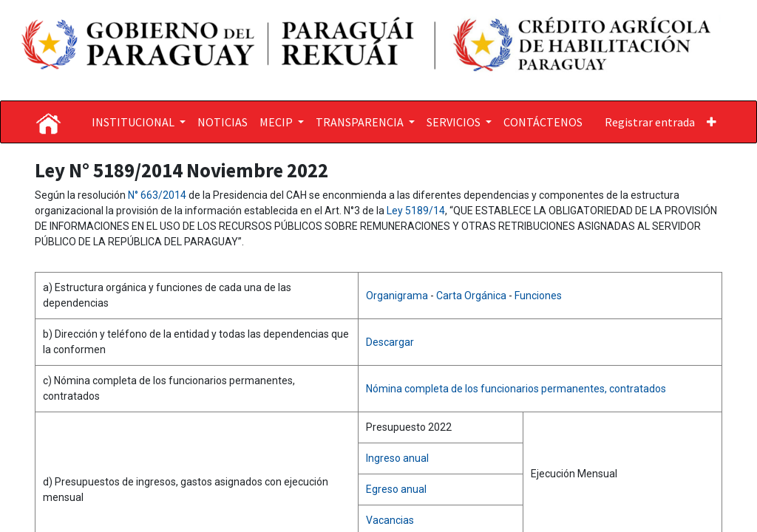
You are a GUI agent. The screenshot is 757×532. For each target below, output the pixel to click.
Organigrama (398, 296)
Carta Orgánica (472, 296)
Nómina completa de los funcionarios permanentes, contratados (516, 389)
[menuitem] (223, 122)
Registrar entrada (650, 122)
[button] (712, 122)
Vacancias (390, 520)
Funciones (538, 296)
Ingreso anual (397, 458)
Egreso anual (396, 489)
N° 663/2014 (158, 195)
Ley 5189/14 (416, 211)
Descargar (390, 342)
